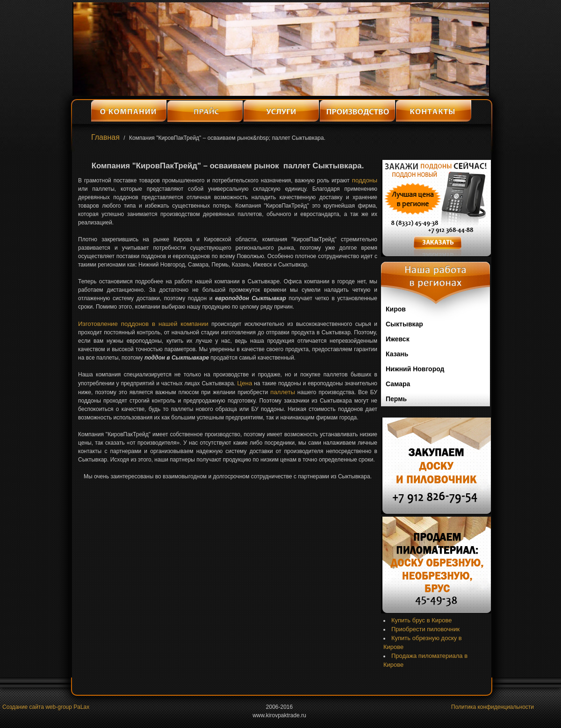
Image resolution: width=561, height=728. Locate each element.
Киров (396, 309)
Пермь (396, 399)
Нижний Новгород (415, 369)
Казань (397, 354)
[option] (281, 49)
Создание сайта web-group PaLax (46, 707)
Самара (398, 384)
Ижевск (398, 339)
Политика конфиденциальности (493, 707)
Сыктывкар (404, 324)
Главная (105, 137)
